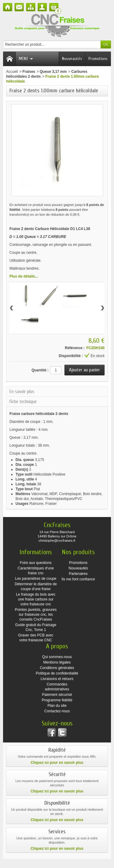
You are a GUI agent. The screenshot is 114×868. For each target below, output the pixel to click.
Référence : (75, 348)
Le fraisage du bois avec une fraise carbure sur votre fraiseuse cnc (36, 599)
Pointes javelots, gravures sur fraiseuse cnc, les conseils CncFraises (36, 615)
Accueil (12, 72)
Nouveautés (72, 59)
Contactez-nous (57, 711)
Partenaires (78, 574)
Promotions (98, 59)
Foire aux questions (36, 563)
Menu (26, 59)
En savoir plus (22, 391)
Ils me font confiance (78, 579)
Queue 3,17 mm (53, 72)
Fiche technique (23, 402)
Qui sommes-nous (57, 657)
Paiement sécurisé (57, 695)
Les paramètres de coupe (36, 579)
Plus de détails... (24, 276)
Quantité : (40, 370)
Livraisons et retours (57, 679)
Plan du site (57, 706)
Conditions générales (57, 668)
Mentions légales (57, 662)
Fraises (29, 72)
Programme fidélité (57, 700)
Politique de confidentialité (57, 673)
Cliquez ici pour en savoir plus (57, 763)
